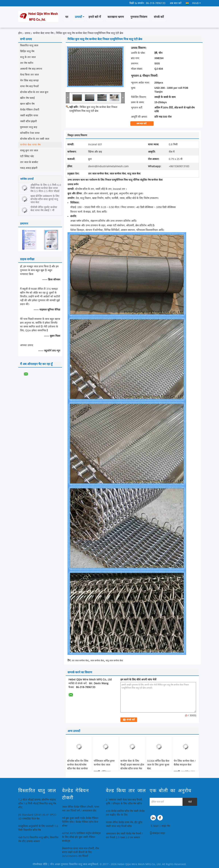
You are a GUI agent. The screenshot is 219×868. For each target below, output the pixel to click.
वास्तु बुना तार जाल (29, 151)
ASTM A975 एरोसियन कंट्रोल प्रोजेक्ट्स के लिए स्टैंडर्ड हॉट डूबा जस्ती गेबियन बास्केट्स (81, 837)
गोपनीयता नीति (40, 864)
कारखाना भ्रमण (116, 17)
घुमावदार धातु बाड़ (29, 127)
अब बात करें (176, 3)
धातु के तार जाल (28, 57)
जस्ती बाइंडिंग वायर (29, 115)
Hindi (196, 3)
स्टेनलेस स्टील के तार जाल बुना (34, 92)
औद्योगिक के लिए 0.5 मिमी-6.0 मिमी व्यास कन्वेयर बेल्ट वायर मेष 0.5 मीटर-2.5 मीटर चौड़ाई (46, 188)
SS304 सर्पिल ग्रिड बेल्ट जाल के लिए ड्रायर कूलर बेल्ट (158, 765)
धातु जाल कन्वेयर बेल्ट (114, 661)
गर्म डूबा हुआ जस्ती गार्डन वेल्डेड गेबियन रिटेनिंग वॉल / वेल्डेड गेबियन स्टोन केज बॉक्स (80, 822)
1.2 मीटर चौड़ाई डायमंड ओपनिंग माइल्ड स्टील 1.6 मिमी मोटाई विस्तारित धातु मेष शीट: (37, 804)
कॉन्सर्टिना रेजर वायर (30, 133)
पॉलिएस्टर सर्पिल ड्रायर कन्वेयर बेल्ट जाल (104, 763)
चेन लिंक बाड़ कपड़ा (29, 80)
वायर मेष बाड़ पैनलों (29, 86)
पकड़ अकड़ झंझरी (29, 168)
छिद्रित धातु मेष (27, 51)
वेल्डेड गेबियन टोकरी (30, 110)
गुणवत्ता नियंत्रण (139, 17)
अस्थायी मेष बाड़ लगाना (31, 69)
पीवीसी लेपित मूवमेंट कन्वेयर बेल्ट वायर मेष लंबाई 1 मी (44, 209)
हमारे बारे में (95, 17)
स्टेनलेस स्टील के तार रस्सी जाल (35, 139)
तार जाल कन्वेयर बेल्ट (80, 661)
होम (20, 33)
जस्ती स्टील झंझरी (28, 121)
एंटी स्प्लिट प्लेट (27, 156)
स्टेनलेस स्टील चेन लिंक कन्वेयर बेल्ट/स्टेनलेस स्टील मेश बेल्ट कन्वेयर (78, 765)
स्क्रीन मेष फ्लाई (27, 98)
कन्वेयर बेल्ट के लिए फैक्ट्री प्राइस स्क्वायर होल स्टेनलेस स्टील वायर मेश (132, 765)
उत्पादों (78, 17)
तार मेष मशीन (27, 63)
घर (67, 17)
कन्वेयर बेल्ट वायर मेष (43, 33)
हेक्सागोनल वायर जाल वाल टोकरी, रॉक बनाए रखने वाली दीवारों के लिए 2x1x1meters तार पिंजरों (81, 852)
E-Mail (155, 826)
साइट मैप (166, 826)
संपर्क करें (159, 17)
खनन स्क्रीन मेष (27, 104)
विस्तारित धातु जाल (29, 45)
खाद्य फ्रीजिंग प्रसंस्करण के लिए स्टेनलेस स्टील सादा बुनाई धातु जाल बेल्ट (45, 199)
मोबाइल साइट (157, 833)
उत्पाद (27, 33)
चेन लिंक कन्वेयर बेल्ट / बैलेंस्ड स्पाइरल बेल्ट (185, 763)
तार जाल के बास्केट (29, 162)
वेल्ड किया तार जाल (29, 75)
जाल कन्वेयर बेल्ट (97, 661)
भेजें (190, 802)
